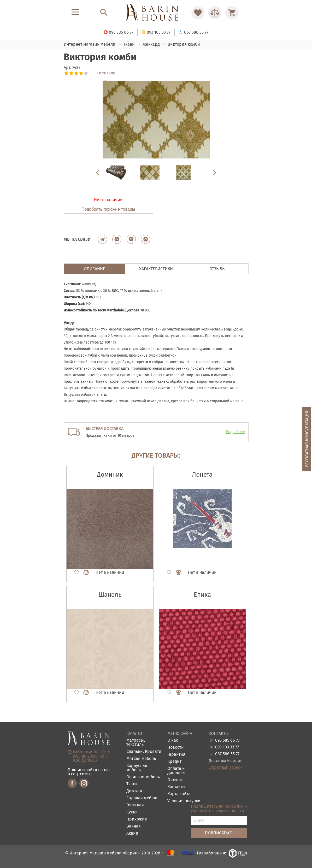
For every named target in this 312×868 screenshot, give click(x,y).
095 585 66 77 (227, 740)
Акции (132, 833)
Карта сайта (179, 794)
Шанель (110, 595)
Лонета (202, 475)
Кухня (132, 812)
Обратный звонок (225, 767)
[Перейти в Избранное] (198, 13)
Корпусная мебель (137, 768)
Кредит (174, 762)
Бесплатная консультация (307, 439)
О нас (173, 740)
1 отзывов (106, 73)
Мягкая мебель (141, 759)
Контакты (176, 787)
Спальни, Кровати (144, 752)
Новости (176, 748)
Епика (202, 595)
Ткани (132, 784)
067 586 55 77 (227, 754)
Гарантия (176, 755)
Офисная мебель (143, 777)
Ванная (134, 826)
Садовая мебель (142, 798)
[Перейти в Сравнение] (215, 13)
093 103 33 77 (227, 747)
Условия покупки (184, 801)
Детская (134, 791)
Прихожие (137, 819)
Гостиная (135, 805)
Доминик (110, 475)
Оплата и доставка (176, 771)
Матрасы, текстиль (136, 743)
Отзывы (175, 780)
